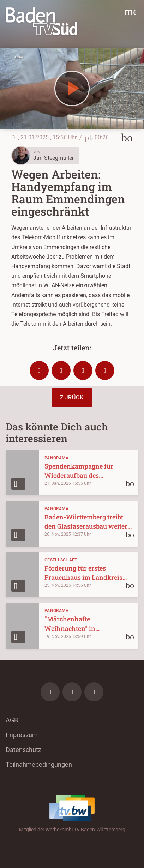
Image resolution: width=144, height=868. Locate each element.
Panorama (56, 458)
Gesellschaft (61, 560)
